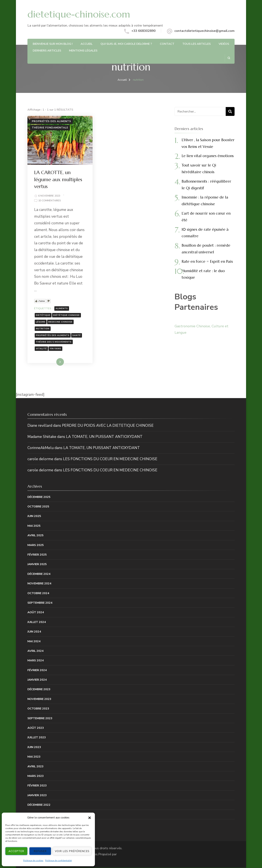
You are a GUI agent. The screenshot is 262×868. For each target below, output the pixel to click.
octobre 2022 (38, 824)
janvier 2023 (37, 796)
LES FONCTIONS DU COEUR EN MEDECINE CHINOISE (110, 459)
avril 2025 (35, 536)
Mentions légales (83, 51)
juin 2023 (34, 747)
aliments (62, 309)
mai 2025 (34, 526)
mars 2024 (36, 661)
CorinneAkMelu (41, 448)
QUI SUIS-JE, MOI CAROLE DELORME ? (126, 44)
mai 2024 (34, 642)
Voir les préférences (72, 851)
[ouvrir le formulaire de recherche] (229, 58)
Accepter (16, 851)
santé (77, 335)
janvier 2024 (37, 680)
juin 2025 (34, 517)
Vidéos (224, 44)
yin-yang (56, 349)
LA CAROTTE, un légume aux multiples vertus (59, 179)
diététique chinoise (67, 315)
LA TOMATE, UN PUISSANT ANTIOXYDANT (104, 437)
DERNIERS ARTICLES (47, 51)
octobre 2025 (38, 507)
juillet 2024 (37, 622)
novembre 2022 (39, 815)
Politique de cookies (33, 861)
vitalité (42, 349)
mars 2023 (36, 776)
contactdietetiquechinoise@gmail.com (204, 31)
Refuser (40, 851)
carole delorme (40, 459)
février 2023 (37, 786)
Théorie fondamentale (50, 128)
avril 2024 (35, 651)
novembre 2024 (39, 584)
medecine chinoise (61, 322)
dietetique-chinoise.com (79, 14)
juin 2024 (34, 632)
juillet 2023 (37, 738)
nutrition (43, 329)
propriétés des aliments (53, 335)
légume (41, 322)
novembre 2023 (39, 699)
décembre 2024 (39, 574)
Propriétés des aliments (51, 121)
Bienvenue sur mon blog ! (53, 44)
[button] (90, 818)
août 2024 (36, 613)
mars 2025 (36, 545)
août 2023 (36, 728)
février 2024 (37, 670)
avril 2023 (35, 767)
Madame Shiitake (42, 437)
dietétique (43, 315)
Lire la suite (53, 363)
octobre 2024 (38, 593)
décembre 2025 (39, 497)
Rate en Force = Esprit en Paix (207, 261)
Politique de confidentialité (58, 861)
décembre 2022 (39, 805)
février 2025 (37, 555)
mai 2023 (34, 757)
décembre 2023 (39, 690)
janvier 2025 (37, 565)
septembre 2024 (40, 603)
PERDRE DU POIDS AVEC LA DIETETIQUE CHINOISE (108, 426)
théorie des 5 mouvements (54, 342)
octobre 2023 (38, 709)
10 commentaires (50, 201)
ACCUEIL (87, 44)
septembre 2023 (40, 719)
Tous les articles (196, 44)
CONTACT (167, 44)
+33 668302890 (143, 31)
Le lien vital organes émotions (208, 156)
